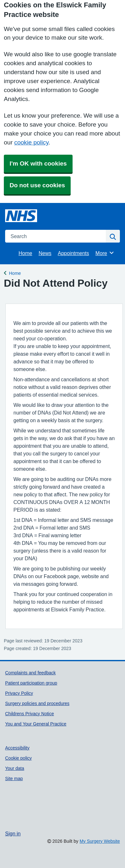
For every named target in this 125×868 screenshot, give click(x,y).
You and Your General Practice (36, 724)
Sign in (13, 833)
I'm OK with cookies (38, 163)
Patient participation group (31, 683)
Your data (15, 768)
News (45, 253)
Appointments (74, 253)
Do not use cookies (37, 185)
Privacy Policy (19, 693)
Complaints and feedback (30, 673)
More (105, 253)
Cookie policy (18, 758)
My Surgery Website (100, 841)
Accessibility (17, 748)
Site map (14, 779)
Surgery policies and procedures (37, 703)
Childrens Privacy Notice (30, 714)
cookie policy (31, 142)
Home (25, 253)
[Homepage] (21, 216)
